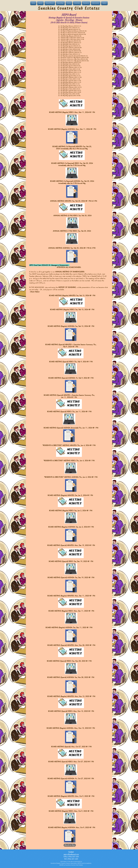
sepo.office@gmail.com (71, 854)
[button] (33, 3)
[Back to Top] (70, 845)
